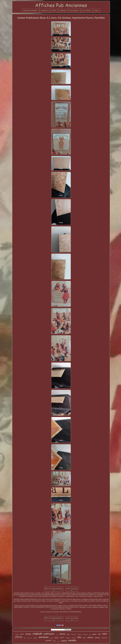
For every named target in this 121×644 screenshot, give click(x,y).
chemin (17, 634)
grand (58, 641)
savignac (68, 638)
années (97, 638)
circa (22, 634)
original (64, 641)
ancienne (44, 637)
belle (25, 638)
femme (57, 638)
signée (94, 634)
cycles (57, 634)
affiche (19, 637)
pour (84, 638)
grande (52, 638)
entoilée (72, 640)
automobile (29, 638)
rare (105, 634)
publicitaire (49, 634)
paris (62, 637)
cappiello (35, 638)
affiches (90, 637)
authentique (74, 634)
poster (49, 640)
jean (68, 634)
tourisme (74, 638)
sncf (99, 634)
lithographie (85, 634)
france (63, 634)
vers (90, 634)
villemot (79, 634)
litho (79, 637)
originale (38, 634)
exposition (104, 638)
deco (54, 641)
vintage (28, 634)
